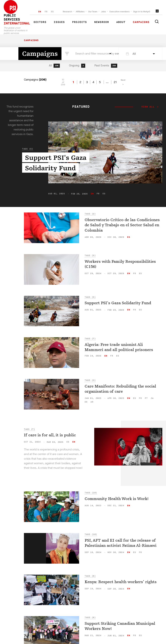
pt (146, 398)
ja (152, 398)
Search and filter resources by (91, 53)
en (92, 194)
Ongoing (77, 66)
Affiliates (80, 12)
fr (98, 194)
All (54, 66)
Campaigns (141, 22)
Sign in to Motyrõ (142, 12)
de (86, 402)
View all (148, 107)
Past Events (106, 66)
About (121, 22)
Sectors (40, 22)
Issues (59, 22)
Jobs (103, 12)
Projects (80, 22)
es (104, 194)
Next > (123, 82)
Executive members (120, 12)
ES (52, 12)
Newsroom (102, 22)
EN (40, 12)
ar (92, 402)
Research (67, 12)
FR (46, 12)
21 (115, 82)
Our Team (93, 12)
